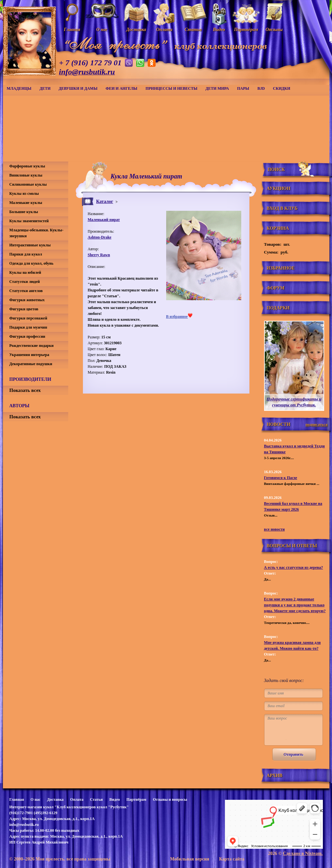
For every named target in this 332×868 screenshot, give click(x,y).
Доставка (55, 799)
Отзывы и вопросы (170, 799)
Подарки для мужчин (28, 327)
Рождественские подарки (32, 346)
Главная (17, 799)
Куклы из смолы (24, 194)
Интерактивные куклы (30, 245)
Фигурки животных (27, 300)
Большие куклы (24, 212)
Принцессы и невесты (172, 88)
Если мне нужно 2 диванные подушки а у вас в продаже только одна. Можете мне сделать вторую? (295, 605)
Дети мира (217, 88)
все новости (275, 529)
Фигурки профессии (27, 336)
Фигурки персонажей (28, 318)
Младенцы (19, 88)
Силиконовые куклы (28, 184)
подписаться (317, 425)
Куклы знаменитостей (29, 221)
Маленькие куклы (26, 203)
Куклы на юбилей (25, 272)
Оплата (77, 799)
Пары (243, 88)
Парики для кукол (26, 254)
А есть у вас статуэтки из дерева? (294, 567)
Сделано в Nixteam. (303, 853)
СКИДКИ (282, 88)
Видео (115, 799)
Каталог (105, 201)
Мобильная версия (190, 859)
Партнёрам (136, 799)
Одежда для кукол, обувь (32, 263)
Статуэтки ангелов (26, 291)
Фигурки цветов (24, 309)
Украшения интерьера (29, 355)
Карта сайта (232, 859)
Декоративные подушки (31, 364)
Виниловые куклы (26, 175)
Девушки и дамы (78, 88)
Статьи (96, 799)
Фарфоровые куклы (27, 166)
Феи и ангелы (121, 88)
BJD (261, 88)
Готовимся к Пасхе (281, 478)
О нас (35, 799)
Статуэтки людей (25, 282)
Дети (45, 88)
